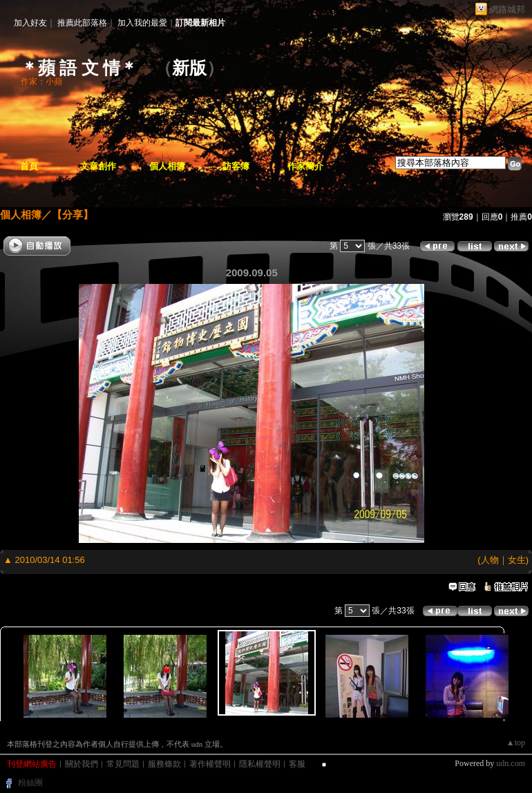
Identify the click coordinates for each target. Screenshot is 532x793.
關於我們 (82, 764)
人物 (490, 560)
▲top (516, 743)
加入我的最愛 (142, 23)
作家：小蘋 (41, 82)
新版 (189, 68)
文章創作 (98, 166)
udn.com (511, 763)
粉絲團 (30, 783)
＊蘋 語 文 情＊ (79, 68)
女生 (517, 560)
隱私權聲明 (260, 764)
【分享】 (73, 214)
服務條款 (164, 764)
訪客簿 (236, 166)
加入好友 (30, 23)
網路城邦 (507, 9)
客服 (297, 764)
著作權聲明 (210, 764)
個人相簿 (167, 166)
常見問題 (123, 764)
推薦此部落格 (82, 23)
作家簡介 (305, 166)
